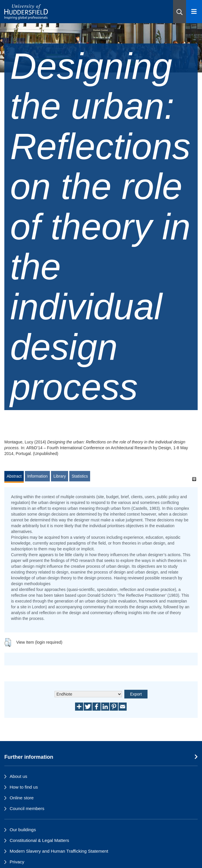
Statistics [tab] (80, 476)
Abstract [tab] (14, 476)
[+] (194, 479)
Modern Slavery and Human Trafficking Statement (59, 851)
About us (18, 776)
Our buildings (23, 830)
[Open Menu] (194, 12)
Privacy (17, 862)
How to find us (24, 787)
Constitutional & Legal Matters (39, 840)
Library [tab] (60, 476)
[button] (180, 12)
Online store (22, 798)
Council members (27, 808)
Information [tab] (37, 476)
